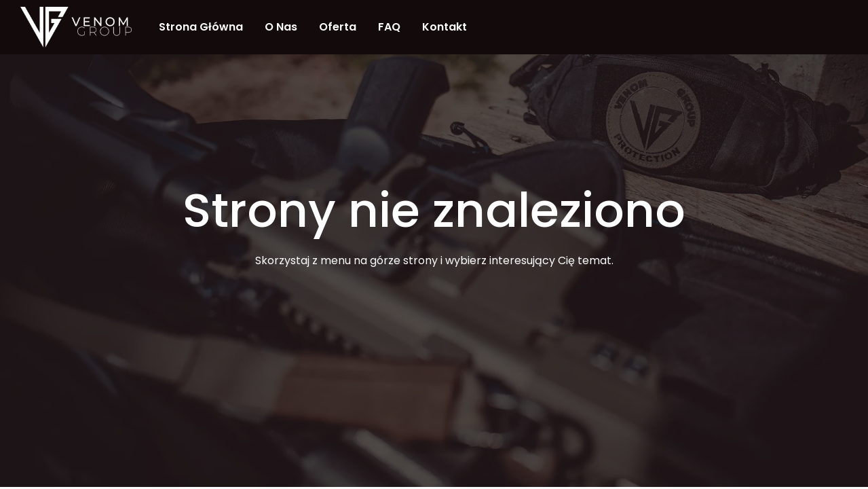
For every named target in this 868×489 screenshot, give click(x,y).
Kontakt (445, 27)
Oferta (338, 27)
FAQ (389, 27)
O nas (281, 27)
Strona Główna (201, 27)
